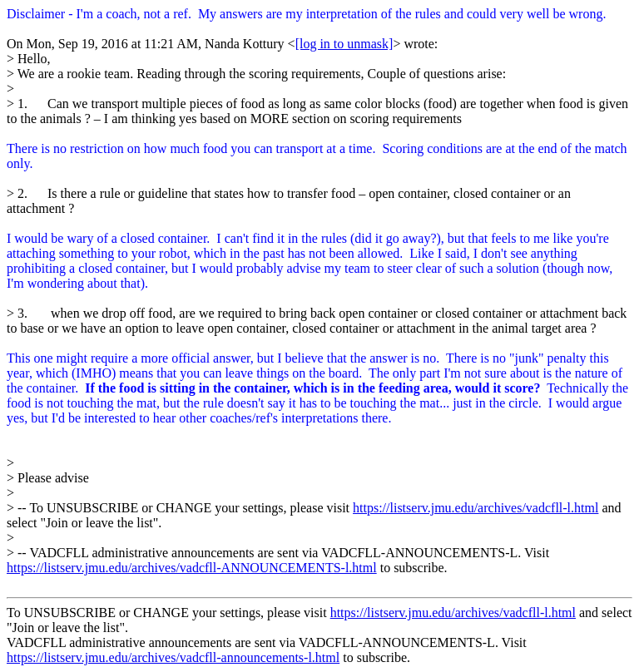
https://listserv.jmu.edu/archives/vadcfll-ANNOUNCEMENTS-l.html (192, 568)
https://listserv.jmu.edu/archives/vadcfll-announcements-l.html (173, 657)
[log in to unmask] (344, 44)
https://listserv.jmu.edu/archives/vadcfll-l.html (476, 508)
